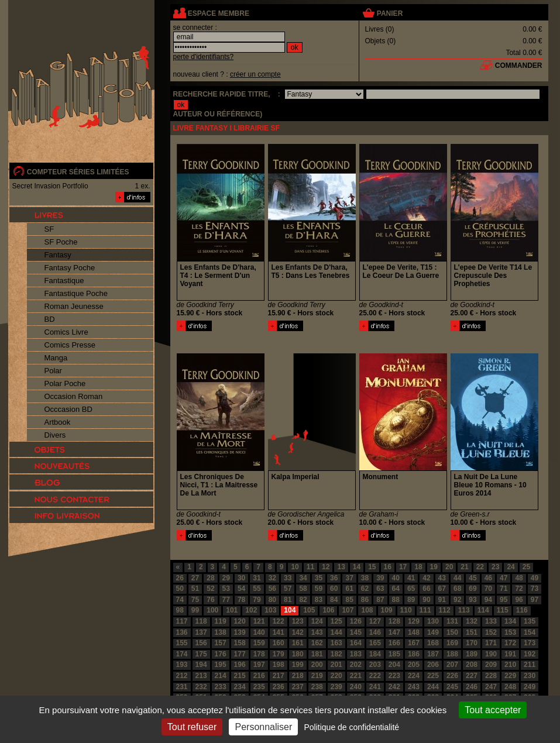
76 (210, 600)
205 (414, 665)
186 (414, 654)
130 (433, 621)
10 (295, 567)
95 (504, 600)
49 (535, 578)
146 (375, 632)
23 (495, 567)
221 (356, 676)
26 (180, 578)
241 (375, 687)
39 (380, 578)
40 (396, 578)
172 (510, 643)
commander (519, 66)
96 (519, 600)
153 (510, 632)
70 (488, 589)
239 (336, 687)
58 (303, 589)
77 (226, 600)
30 (241, 578)
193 (182, 665)
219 (317, 676)
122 (279, 621)
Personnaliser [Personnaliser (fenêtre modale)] (263, 727)
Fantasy (58, 255)
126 (356, 621)
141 (279, 632)
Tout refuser (192, 727)
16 (388, 567)
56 (272, 589)
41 (411, 578)
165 (375, 643)
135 (530, 621)
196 (240, 665)
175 (201, 654)
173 (530, 643)
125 (336, 621)
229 (510, 676)
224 (414, 676)
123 (298, 621)
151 (472, 632)
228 (491, 676)
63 (380, 589)
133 (491, 621)
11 (310, 567)
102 (251, 610)
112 (445, 610)
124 (317, 621)
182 (336, 654)
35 (319, 578)
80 (272, 600)
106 (328, 610)
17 (403, 567)
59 (319, 589)
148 (414, 632)
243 (414, 687)
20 (449, 567)
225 (433, 676)
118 (201, 621)
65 (411, 589)
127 (375, 621)
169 (452, 643)
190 (491, 654)
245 (452, 687)
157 (221, 643)
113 (464, 610)
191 (510, 654)
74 (180, 600)
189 (472, 654)
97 (535, 600)
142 (298, 632)
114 (483, 610)
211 (530, 665)
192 (530, 654)
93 (473, 600)
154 (530, 632)
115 (503, 610)
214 (221, 676)
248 (510, 687)
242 (394, 687)
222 (375, 676)
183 (356, 654)
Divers (55, 435)
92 (457, 600)
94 (488, 600)
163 (336, 643)
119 (221, 621)
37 (349, 578)
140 (259, 632)
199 (298, 665)
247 (491, 687)
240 (356, 687)
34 (303, 578)
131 (452, 621)
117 (182, 621)
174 (182, 654)
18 (418, 567)
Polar (53, 371)
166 (394, 643)
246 (472, 687)
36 (334, 578)
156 (201, 643)
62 (365, 589)
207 (452, 665)
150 (452, 632)
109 (387, 610)
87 (380, 600)
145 (356, 632)
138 (221, 632)
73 (535, 589)
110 (406, 610)
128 (394, 621)
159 (259, 643)
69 (473, 589)
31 (257, 578)
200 (317, 665)
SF (49, 229)
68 (457, 589)
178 (259, 654)
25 (526, 567)
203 (375, 665)
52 (210, 589)
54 (241, 589)
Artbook (58, 422)
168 (433, 643)
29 (226, 578)
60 (334, 589)
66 (426, 589)
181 (317, 654)
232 (201, 687)
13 (341, 567)
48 (519, 578)
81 (288, 600)
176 (221, 654)
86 (365, 600)
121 (259, 621)
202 (356, 665)
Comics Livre (66, 332)
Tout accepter (493, 710)
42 (426, 578)
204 (394, 665)
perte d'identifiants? (204, 57)
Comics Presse (70, 345)
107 (348, 610)
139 (240, 632)
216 (259, 676)
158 (240, 643)
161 (298, 643)
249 (530, 687)
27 (195, 578)
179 (279, 654)
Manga (56, 358)
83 (319, 600)
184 (375, 654)
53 (226, 589)
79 (257, 600)
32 (272, 578)
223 (394, 676)
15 (372, 567)
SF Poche (61, 242)
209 (491, 665)
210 (510, 665)
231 (182, 687)
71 (504, 589)
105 (309, 610)
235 (259, 687)
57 (288, 589)
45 (473, 578)
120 (240, 621)
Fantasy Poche (70, 268)
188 (452, 654)
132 (472, 621)
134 (510, 621)
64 (396, 589)
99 (195, 610)
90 (426, 600)
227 (472, 676)
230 (530, 676)
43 (442, 578)
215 (240, 676)
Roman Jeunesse (74, 306)
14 (357, 567)
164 (356, 643)
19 (434, 567)
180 (298, 654)
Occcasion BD (68, 409)
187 (433, 654)
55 (257, 589)
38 (365, 578)
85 (349, 600)
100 (212, 610)
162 (317, 643)
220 (336, 676)
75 (195, 600)
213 (201, 676)
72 (519, 589)
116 (522, 610)
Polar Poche (65, 383)
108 (367, 610)
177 (240, 654)
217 (279, 676)
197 (259, 665)
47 (504, 578)
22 (480, 567)
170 (472, 643)
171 (491, 643)
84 (334, 600)
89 (411, 600)
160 (279, 643)
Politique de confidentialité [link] (351, 727)
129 (414, 621)
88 (396, 600)
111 (425, 610)
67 (442, 589)
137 (201, 632)
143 (317, 632)
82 (303, 600)
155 (182, 643)
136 (182, 632)
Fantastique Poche (76, 293)
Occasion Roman (74, 396)
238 (317, 687)
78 (241, 600)
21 (464, 567)
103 (270, 610)
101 (232, 610)
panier (390, 13)
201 (336, 665)
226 (452, 676)
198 (279, 665)
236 (279, 687)
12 (326, 567)
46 (488, 578)
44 (457, 578)
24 (511, 567)
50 (180, 589)
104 (290, 610)
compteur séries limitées (78, 172)
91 (442, 600)
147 (394, 632)
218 (298, 676)
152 (491, 632)
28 (210, 578)
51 (195, 589)
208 (472, 665)
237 (298, 687)
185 (394, 654)
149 (433, 632)
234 (240, 687)
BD (50, 319)
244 (433, 687)
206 (433, 665)
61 (349, 589)
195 (221, 665)
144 (336, 632)
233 (221, 687)
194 (201, 665)
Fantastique (64, 281)
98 (180, 610)
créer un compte (255, 74)
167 (414, 643)
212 (182, 676)
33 (288, 578)
